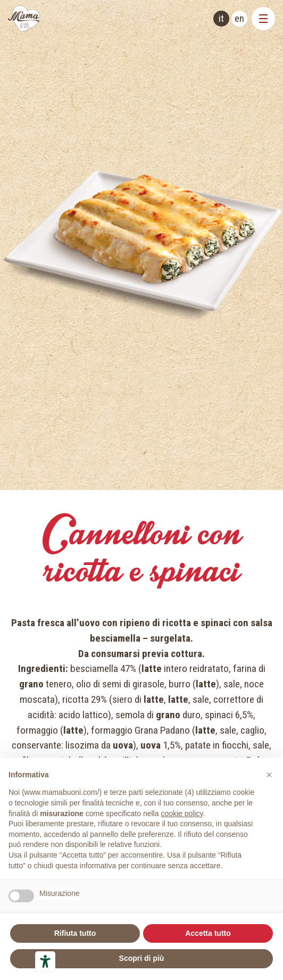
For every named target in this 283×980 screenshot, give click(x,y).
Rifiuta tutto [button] (75, 933)
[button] (269, 775)
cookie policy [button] (182, 813)
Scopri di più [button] (142, 958)
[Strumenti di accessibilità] (45, 961)
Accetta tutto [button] (208, 933)
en (239, 18)
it (221, 18)
